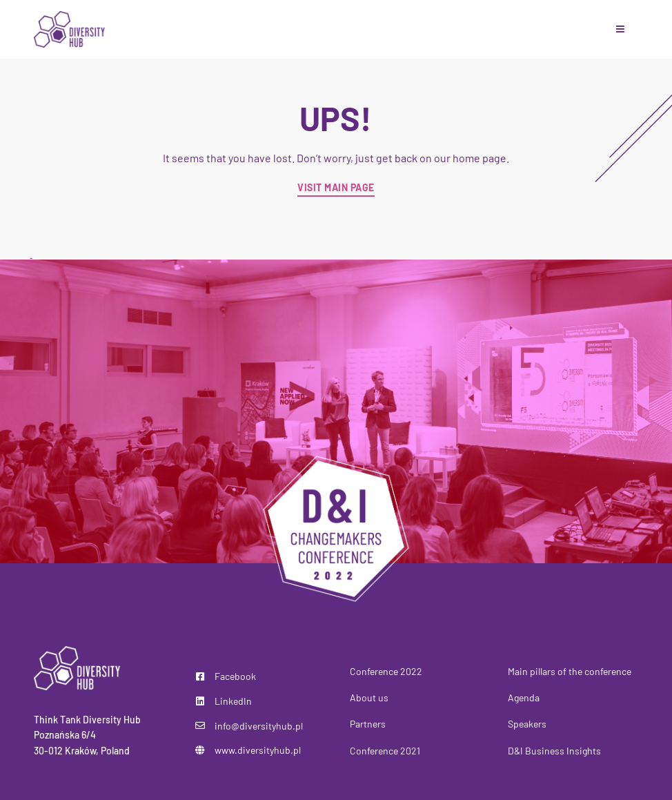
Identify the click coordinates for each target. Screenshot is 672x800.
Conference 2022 (386, 671)
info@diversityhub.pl (259, 726)
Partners (368, 724)
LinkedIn (233, 701)
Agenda (524, 697)
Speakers (527, 724)
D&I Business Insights (554, 751)
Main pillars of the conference (570, 671)
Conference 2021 (385, 751)
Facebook (235, 676)
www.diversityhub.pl (258, 750)
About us (369, 697)
